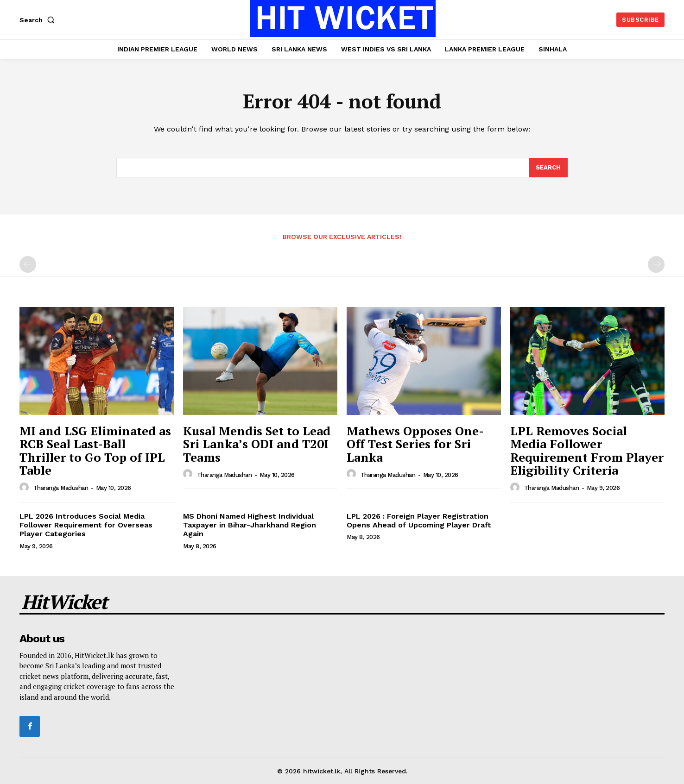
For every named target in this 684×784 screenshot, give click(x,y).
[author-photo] (25, 488)
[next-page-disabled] (656, 264)
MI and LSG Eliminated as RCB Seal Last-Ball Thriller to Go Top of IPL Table (95, 451)
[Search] (548, 168)
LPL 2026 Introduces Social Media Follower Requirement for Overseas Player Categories (86, 525)
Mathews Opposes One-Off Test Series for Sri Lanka (415, 444)
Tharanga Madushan (61, 488)
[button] (39, 20)
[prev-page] (28, 264)
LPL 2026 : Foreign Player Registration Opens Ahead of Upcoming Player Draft (419, 521)
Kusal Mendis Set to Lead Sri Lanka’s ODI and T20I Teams (257, 444)
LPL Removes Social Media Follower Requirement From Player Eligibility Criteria (587, 451)
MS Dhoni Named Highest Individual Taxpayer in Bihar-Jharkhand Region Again (250, 525)
